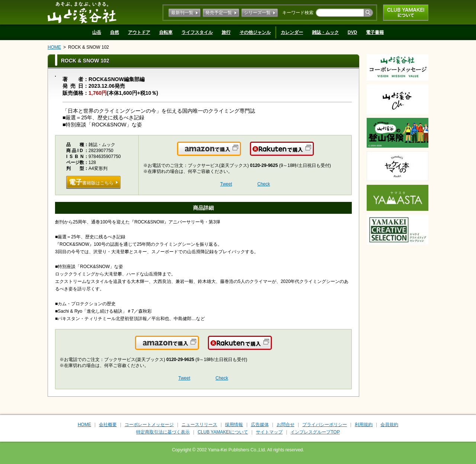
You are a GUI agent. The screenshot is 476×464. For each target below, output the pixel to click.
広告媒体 (260, 425)
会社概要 (108, 425)
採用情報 (234, 425)
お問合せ (286, 425)
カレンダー (292, 32)
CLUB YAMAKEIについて (406, 13)
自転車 (166, 32)
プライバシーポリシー (325, 425)
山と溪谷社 (82, 12)
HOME (54, 47)
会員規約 (389, 425)
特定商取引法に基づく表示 (163, 432)
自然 (115, 32)
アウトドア (139, 32)
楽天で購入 (313, 153)
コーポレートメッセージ (149, 425)
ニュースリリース (199, 425)
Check (264, 184)
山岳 (97, 32)
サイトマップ (269, 432)
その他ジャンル (255, 32)
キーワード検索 (298, 13)
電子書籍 (375, 32)
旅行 (226, 32)
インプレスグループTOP (315, 432)
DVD (352, 32)
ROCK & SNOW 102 (89, 47)
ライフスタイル (197, 32)
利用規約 (364, 425)
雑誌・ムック (325, 32)
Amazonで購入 (240, 153)
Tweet (226, 184)
